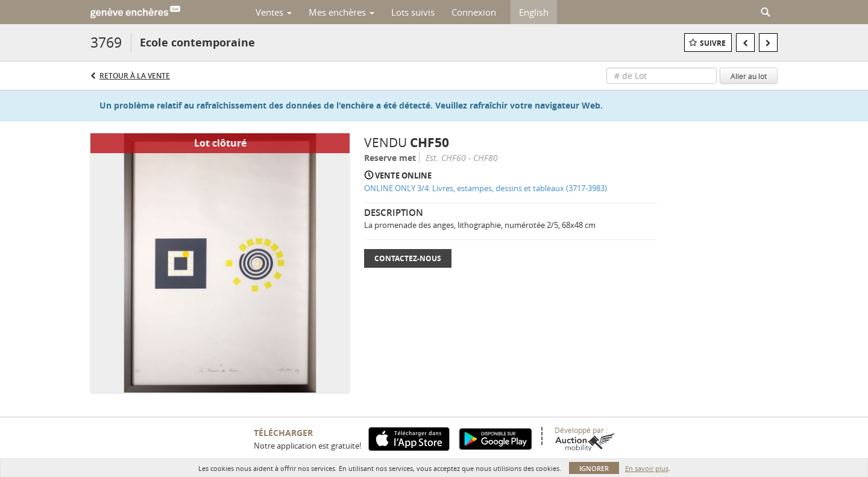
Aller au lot (749, 76)
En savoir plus (647, 468)
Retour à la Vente (135, 76)
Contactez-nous (408, 258)
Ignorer (594, 468)
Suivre (713, 43)
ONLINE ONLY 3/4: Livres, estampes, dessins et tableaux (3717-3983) (486, 188)
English (534, 12)
